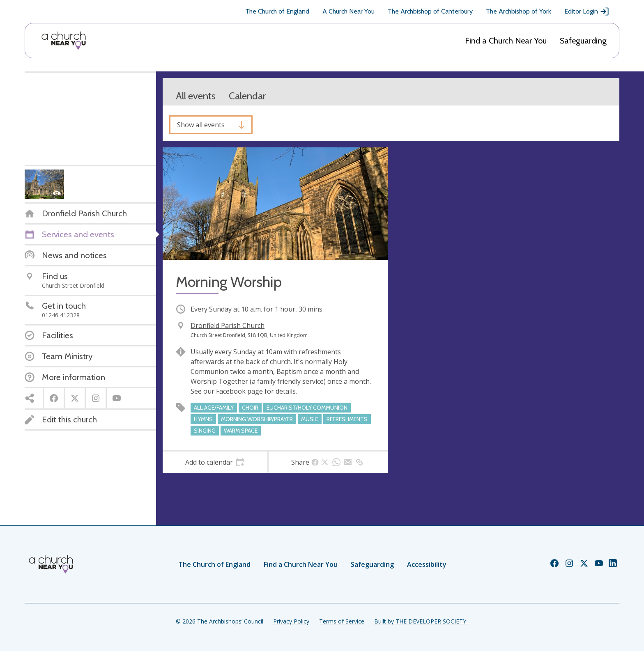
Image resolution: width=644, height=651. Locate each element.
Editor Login (587, 11)
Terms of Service (342, 621)
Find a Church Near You (506, 41)
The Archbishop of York (519, 11)
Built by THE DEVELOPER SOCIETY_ (421, 621)
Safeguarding (583, 41)
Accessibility (427, 564)
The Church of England (277, 11)
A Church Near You (348, 11)
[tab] (215, 462)
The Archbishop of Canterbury (430, 11)
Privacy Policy (291, 621)
